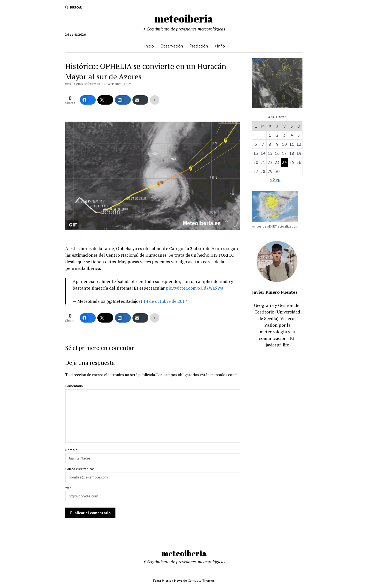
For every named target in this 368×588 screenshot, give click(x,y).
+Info (220, 46)
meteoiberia (184, 19)
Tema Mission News (167, 580)
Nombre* (72, 450)
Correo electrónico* (80, 469)
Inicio (149, 46)
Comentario (74, 386)
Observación (172, 46)
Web (68, 488)
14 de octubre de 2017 (165, 301)
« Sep (275, 179)
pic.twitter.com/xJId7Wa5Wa (195, 288)
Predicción (199, 46)
